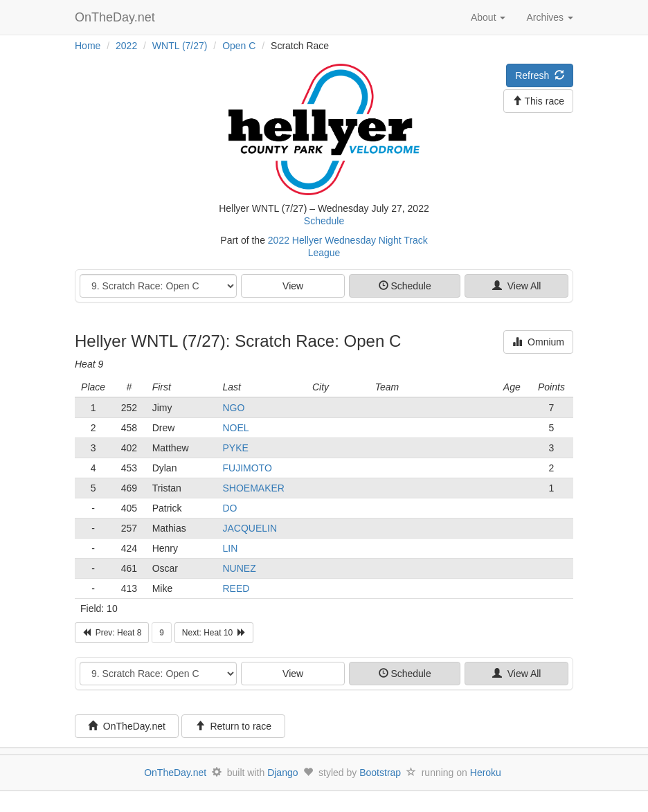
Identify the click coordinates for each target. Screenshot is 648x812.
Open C (239, 46)
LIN (230, 548)
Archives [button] (550, 17)
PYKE (235, 448)
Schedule (324, 221)
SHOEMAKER (253, 488)
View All (517, 286)
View (293, 286)
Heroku (486, 773)
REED (236, 588)
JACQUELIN (250, 528)
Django (282, 773)
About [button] (488, 17)
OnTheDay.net (117, 17)
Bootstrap (380, 773)
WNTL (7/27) (180, 46)
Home (88, 46)
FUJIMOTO (247, 468)
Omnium (538, 342)
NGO (233, 408)
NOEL (235, 428)
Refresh (540, 75)
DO (229, 508)
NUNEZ (239, 568)
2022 (126, 46)
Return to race (234, 726)
